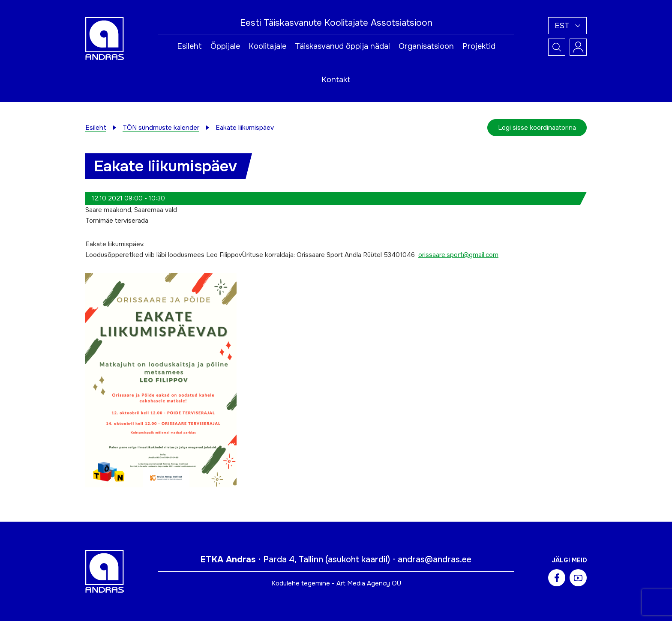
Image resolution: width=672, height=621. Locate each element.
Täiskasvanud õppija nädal (342, 46)
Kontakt (336, 80)
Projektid (479, 46)
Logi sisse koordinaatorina (537, 128)
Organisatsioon (426, 46)
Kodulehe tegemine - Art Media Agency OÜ (336, 583)
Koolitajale (267, 46)
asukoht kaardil (358, 560)
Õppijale (225, 46)
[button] (567, 26)
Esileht (189, 46)
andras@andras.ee (435, 560)
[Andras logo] (105, 38)
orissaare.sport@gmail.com (458, 255)
